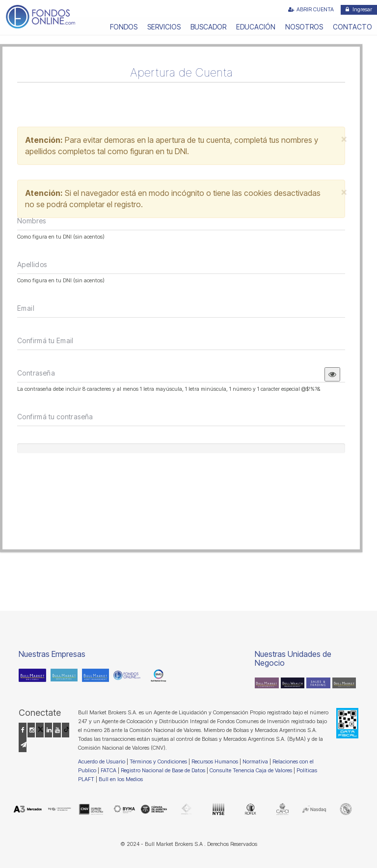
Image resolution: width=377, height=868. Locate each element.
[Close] (344, 142)
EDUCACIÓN (256, 27)
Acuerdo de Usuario (102, 761)
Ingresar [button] (359, 9)
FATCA (108, 770)
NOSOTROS (304, 27)
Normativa (255, 761)
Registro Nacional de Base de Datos (163, 770)
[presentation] (92, 490)
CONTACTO (352, 27)
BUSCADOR (208, 27)
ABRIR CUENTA (311, 9)
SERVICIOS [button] (164, 27)
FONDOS (124, 27)
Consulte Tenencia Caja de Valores (251, 770)
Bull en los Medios (121, 779)
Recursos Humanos (215, 761)
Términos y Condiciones (158, 761)
